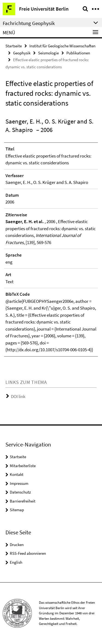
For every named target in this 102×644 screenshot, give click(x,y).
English (16, 562)
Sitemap (17, 510)
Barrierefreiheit (23, 501)
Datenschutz (20, 492)
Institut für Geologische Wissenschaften (62, 46)
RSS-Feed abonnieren (28, 553)
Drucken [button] (17, 545)
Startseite (14, 46)
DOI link (18, 396)
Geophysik (22, 53)
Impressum (19, 483)
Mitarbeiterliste (23, 466)
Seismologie (48, 53)
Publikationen (78, 53)
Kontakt (17, 474)
